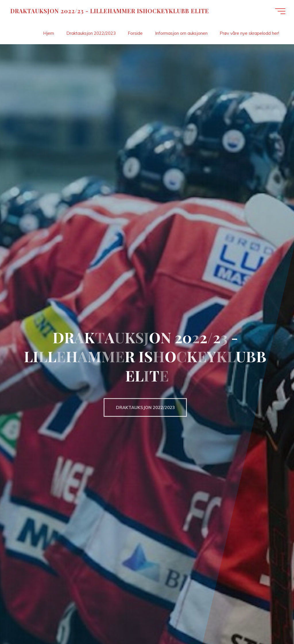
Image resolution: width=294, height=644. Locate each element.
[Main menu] (280, 11)
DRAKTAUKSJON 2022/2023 (142, 407)
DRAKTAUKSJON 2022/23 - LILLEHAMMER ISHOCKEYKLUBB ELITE (110, 11)
